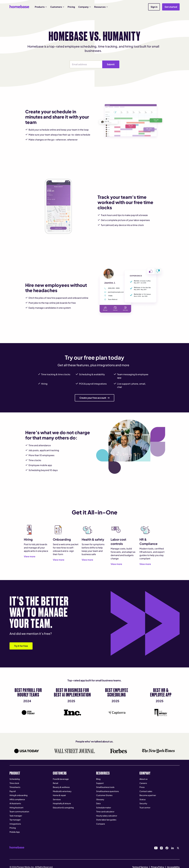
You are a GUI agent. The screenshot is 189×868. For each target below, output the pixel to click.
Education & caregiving (63, 807)
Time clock (14, 783)
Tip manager (15, 820)
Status (143, 799)
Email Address (70, 60)
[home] (19, 7)
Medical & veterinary (62, 791)
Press (142, 787)
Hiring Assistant (16, 807)
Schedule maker (104, 807)
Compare (101, 824)
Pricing (71, 7)
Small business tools (105, 787)
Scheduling (15, 779)
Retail (55, 783)
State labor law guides (106, 820)
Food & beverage (61, 779)
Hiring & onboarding (18, 795)
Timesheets (15, 787)
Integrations (15, 824)
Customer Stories (104, 795)
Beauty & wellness (61, 787)
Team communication (19, 811)
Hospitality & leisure (62, 803)
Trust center (145, 807)
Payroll (13, 791)
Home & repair (59, 795)
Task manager (16, 816)
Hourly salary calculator (107, 816)
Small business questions (107, 791)
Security (143, 803)
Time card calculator (105, 811)
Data (98, 803)
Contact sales (146, 791)
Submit (111, 64)
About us (143, 779)
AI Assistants (15, 803)
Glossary (100, 799)
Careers (143, 783)
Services (57, 799)
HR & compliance (17, 799)
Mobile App (15, 832)
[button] (41, 7)
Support (100, 783)
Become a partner (148, 795)
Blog (98, 779)
